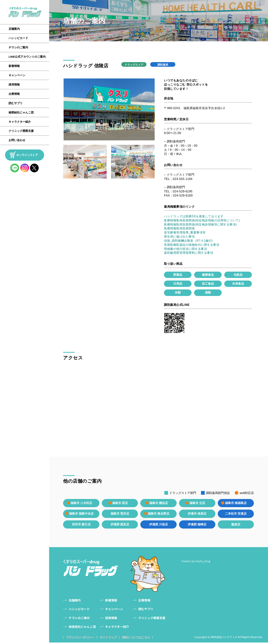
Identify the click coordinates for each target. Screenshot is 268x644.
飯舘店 (236, 526)
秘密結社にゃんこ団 (21, 112)
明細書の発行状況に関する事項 (185, 250)
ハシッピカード (18, 38)
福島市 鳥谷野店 (158, 515)
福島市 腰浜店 (158, 504)
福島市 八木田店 (81, 504)
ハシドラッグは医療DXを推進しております (194, 216)
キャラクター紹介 (20, 122)
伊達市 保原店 (197, 515)
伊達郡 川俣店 (159, 526)
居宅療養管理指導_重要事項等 (185, 233)
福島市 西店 (120, 504)
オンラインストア (27, 155)
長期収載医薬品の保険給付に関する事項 (192, 245)
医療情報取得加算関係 (179, 229)
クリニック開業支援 (21, 131)
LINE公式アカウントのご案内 (27, 57)
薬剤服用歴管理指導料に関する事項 (189, 254)
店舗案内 (14, 29)
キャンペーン (17, 75)
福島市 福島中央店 (81, 515)
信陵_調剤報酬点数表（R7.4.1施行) (188, 241)
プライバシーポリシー (81, 639)
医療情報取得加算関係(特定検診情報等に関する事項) (200, 225)
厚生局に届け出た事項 (179, 237)
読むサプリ (16, 103)
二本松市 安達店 (236, 515)
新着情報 (14, 66)
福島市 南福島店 (236, 504)
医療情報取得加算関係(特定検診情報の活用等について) (202, 220)
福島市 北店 (197, 504)
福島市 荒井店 (120, 515)
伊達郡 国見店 (120, 526)
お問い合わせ (17, 140)
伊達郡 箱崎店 (197, 526)
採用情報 (14, 84)
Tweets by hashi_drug (196, 562)
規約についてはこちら (141, 639)
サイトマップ (111, 639)
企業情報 (14, 94)
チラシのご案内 (18, 47)
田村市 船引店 (81, 526)
